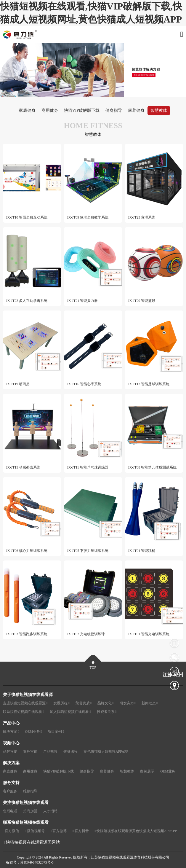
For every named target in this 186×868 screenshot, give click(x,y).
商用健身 (50, 110)
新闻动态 (150, 703)
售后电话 (10, 811)
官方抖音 (81, 831)
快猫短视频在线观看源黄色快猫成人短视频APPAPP (136, 831)
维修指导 (30, 791)
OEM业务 (33, 732)
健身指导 (114, 110)
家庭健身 (27, 110)
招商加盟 (30, 811)
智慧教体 (159, 110)
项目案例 (56, 732)
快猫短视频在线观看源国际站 (33, 842)
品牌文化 (105, 703)
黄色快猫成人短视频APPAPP (106, 751)
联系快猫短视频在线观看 (23, 712)
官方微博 (59, 831)
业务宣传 (30, 751)
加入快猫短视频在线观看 (70, 712)
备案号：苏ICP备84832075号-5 (30, 862)
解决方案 (11, 732)
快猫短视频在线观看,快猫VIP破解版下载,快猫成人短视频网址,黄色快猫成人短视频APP (91, 13)
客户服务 (10, 791)
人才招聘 (50, 811)
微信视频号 (35, 831)
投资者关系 (107, 712)
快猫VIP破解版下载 (82, 110)
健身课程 (70, 751)
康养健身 (136, 110)
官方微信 (11, 831)
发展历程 (61, 703)
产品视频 (50, 751)
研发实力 (128, 703)
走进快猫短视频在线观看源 (25, 703)
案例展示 (147, 771)
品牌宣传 (10, 751)
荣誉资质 (84, 703)
